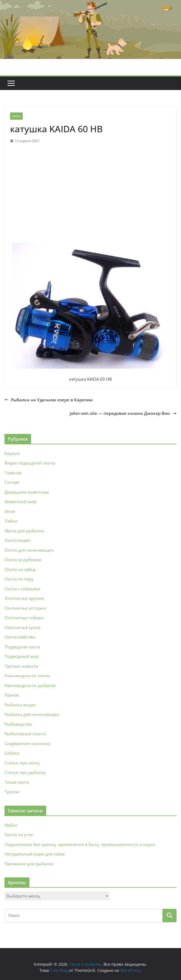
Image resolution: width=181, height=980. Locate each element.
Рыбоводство (18, 724)
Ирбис (11, 825)
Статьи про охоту (22, 763)
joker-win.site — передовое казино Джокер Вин (123, 413)
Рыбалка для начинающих (32, 714)
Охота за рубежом (23, 560)
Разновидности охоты (27, 676)
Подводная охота (22, 647)
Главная (13, 473)
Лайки (11, 521)
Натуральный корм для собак (35, 854)
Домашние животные (27, 492)
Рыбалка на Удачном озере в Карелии (49, 400)
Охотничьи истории (25, 608)
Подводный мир (22, 656)
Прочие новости (21, 666)
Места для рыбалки (24, 531)
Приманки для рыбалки (29, 864)
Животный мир (20, 501)
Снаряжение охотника (27, 743)
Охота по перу (19, 579)
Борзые (12, 453)
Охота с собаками (23, 589)
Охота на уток (19, 835)
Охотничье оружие (24, 598)
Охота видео (17, 540)
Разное (12, 695)
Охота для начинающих (29, 550)
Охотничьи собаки (24, 618)
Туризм (12, 792)
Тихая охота (17, 782)
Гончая (12, 482)
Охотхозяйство (20, 637)
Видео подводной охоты (30, 463)
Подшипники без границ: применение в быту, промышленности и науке (80, 844)
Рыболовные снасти (25, 734)
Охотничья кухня (22, 627)
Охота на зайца (20, 569)
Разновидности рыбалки (30, 685)
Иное (16, 116)
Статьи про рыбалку (25, 772)
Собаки (12, 753)
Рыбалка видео (20, 705)
